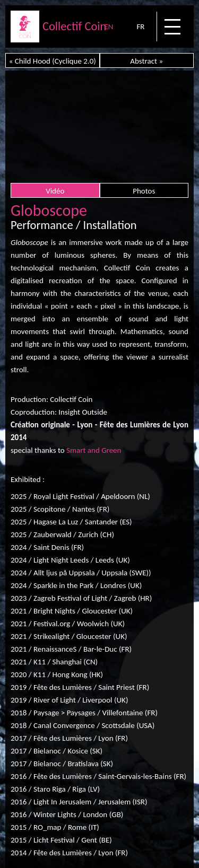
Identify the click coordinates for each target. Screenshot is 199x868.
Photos (144, 191)
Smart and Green (94, 450)
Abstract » (146, 61)
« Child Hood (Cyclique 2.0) (53, 61)
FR (140, 27)
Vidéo (55, 191)
